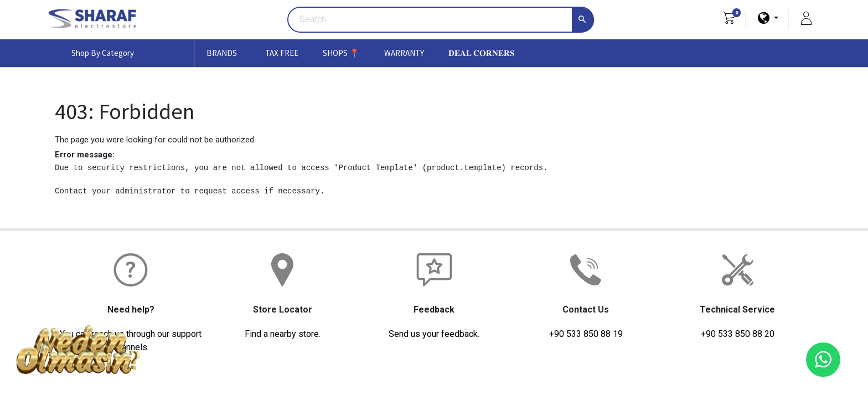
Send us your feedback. (434, 334)
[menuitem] (282, 53)
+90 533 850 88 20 (738, 334)
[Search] (583, 20)
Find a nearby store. (283, 334)
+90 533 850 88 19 (586, 334)
